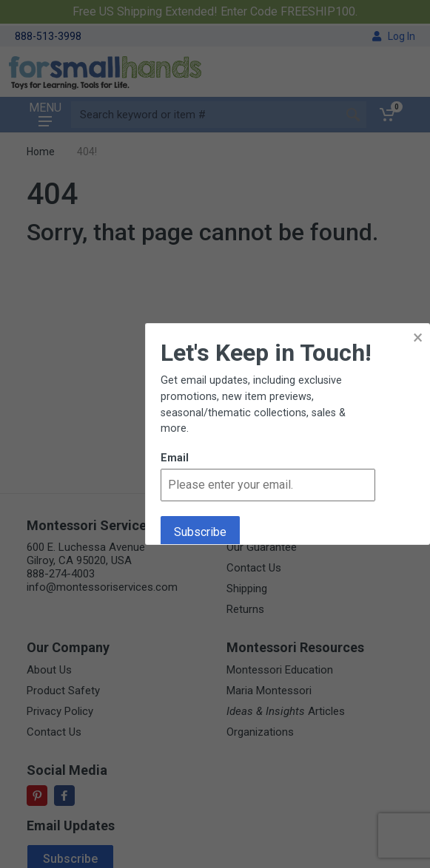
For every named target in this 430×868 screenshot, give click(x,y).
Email (175, 458)
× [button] (418, 338)
